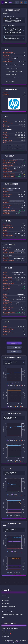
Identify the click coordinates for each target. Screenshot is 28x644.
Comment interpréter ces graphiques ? (10, 363)
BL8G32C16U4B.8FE (19, 251)
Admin (4, 617)
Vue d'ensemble (14, 343)
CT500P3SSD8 (20, 295)
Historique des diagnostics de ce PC (14, 65)
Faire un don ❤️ (8, 634)
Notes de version (7, 609)
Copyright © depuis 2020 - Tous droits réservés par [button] (14, 641)
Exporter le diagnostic (10, 75)
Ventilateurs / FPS (14, 352)
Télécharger (6, 601)
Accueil (4, 595)
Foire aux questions (8, 612)
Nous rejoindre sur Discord (11, 628)
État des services (8, 631)
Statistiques (6, 604)
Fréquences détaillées (14, 347)
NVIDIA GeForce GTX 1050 (17, 201)
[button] (14, 68)
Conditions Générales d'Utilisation (12, 615)
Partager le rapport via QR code (13, 71)
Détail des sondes (9, 81)
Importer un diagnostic (9, 606)
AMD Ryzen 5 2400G (19, 159)
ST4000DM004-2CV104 (18, 273)
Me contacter (7, 637)
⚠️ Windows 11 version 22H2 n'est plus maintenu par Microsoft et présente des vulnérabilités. (13, 20)
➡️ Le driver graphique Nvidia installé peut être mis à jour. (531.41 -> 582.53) (12, 38)
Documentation (6, 598)
